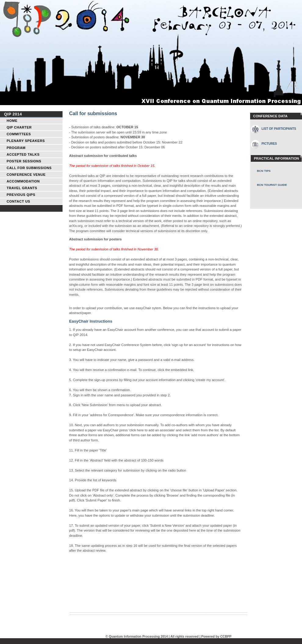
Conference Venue (26, 175)
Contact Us (18, 201)
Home (12, 121)
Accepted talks (23, 154)
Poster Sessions (24, 161)
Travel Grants (22, 188)
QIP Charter (19, 127)
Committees (19, 134)
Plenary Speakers (26, 141)
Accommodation (23, 181)
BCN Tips (264, 171)
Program (16, 148)
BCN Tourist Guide (272, 185)
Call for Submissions (29, 168)
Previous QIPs (21, 195)
